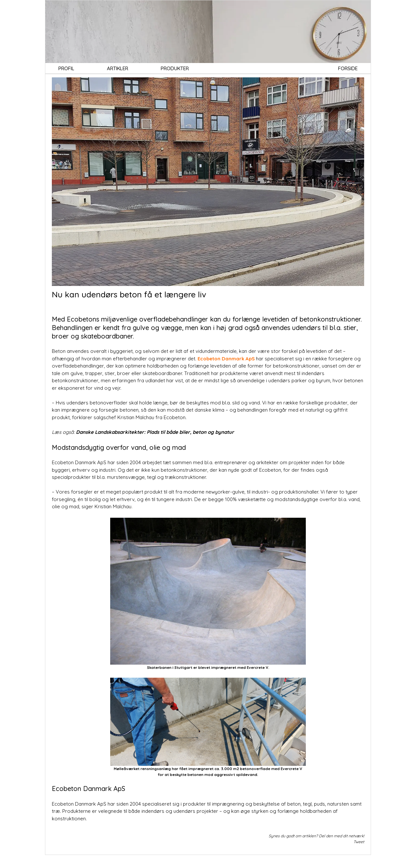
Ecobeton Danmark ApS (226, 372)
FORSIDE (348, 76)
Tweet (359, 855)
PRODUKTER (175, 76)
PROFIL (66, 76)
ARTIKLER (118, 76)
